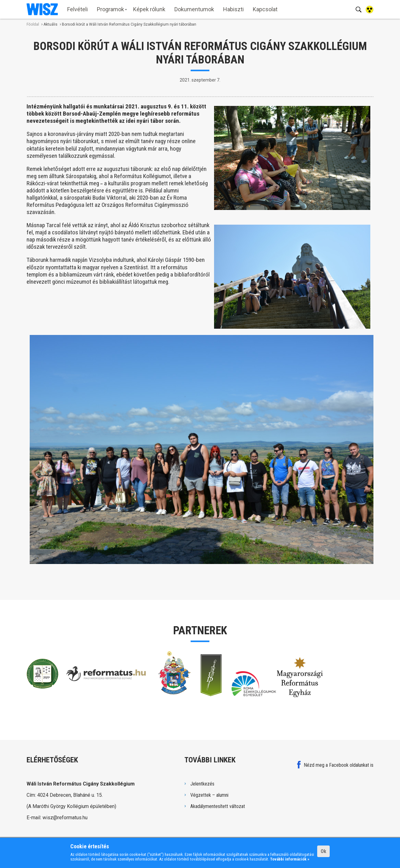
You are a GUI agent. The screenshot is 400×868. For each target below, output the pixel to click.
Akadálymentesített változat (218, 806)
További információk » (290, 859)
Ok (323, 851)
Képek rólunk (149, 9)
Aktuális (50, 24)
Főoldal (33, 24)
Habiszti (233, 9)
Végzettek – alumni (209, 795)
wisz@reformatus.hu (65, 818)
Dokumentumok (194, 9)
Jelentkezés (202, 784)
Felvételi (77, 9)
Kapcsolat (265, 9)
